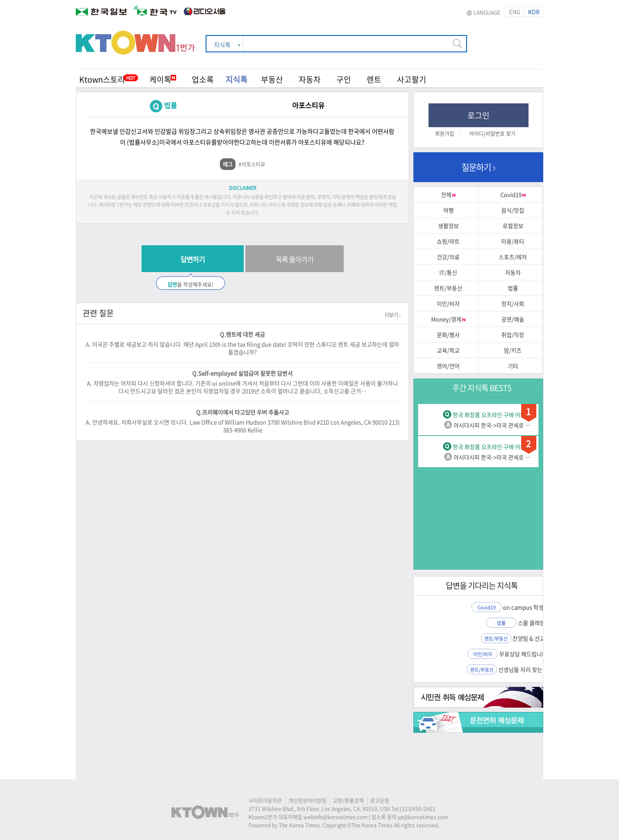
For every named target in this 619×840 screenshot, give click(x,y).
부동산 (272, 79)
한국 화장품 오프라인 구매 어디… (492, 415)
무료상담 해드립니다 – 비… (531, 654)
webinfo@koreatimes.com (335, 817)
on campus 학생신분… (531, 607)
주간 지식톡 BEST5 (482, 388)
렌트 (374, 79)
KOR (534, 11)
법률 (171, 105)
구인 (344, 79)
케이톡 (163, 79)
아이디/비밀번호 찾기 (492, 134)
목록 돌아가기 (295, 259)
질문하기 (479, 167)
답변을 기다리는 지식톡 (482, 585)
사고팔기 (412, 79)
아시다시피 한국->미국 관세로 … (492, 425)
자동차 (310, 79)
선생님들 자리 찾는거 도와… (532, 669)
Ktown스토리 (102, 79)
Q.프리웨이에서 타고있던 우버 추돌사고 (243, 412)
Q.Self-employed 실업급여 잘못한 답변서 (242, 373)
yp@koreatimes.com (423, 817)
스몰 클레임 (531, 623)
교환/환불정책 (348, 801)
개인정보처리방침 (307, 801)
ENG (515, 11)
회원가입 (445, 134)
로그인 (479, 115)
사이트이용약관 (265, 801)
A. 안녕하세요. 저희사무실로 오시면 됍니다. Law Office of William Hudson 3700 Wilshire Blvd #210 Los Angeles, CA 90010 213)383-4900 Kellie (243, 426)
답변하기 (193, 259)
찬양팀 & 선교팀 (531, 638)
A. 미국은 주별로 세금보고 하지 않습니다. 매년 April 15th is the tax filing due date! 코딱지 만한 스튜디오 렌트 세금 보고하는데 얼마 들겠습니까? (242, 348)
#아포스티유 (252, 164)
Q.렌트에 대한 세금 (242, 334)
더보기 (393, 315)
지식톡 (237, 79)
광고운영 (380, 801)
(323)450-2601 (418, 809)
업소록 (203, 79)
